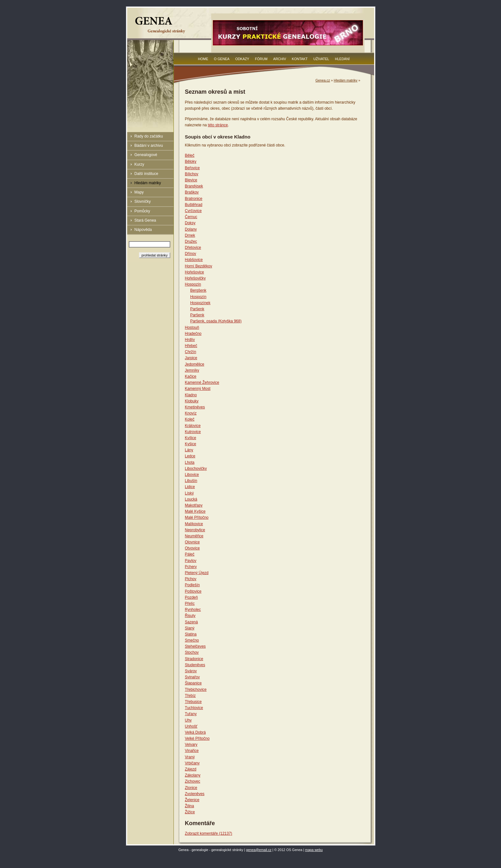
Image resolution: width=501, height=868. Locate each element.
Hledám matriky (148, 183)
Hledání (342, 59)
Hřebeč (191, 346)
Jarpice (191, 358)
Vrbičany (192, 763)
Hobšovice (194, 260)
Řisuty (190, 616)
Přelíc (190, 604)
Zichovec (193, 781)
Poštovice (193, 591)
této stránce (218, 125)
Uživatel (321, 59)
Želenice (192, 800)
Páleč (190, 554)
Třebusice (193, 702)
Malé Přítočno (197, 517)
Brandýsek (194, 186)
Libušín (191, 481)
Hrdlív (190, 340)
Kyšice (191, 444)
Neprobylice (195, 530)
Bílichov (192, 174)
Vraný (190, 757)
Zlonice (191, 788)
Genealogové (146, 155)
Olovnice (193, 542)
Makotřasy (194, 505)
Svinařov (193, 677)
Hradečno (193, 334)
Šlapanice (193, 683)
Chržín (191, 352)
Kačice (191, 376)
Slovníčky (143, 201)
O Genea (222, 59)
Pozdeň (192, 597)
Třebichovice (196, 690)
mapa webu (314, 850)
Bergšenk (198, 290)
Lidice (190, 487)
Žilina (190, 806)
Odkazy (242, 59)
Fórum (261, 59)
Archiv (280, 59)
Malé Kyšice (195, 511)
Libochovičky (196, 469)
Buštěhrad (194, 205)
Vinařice (192, 751)
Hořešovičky (195, 278)
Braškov (192, 192)
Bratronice (194, 199)
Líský (189, 493)
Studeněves (195, 665)
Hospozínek (200, 303)
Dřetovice (193, 248)
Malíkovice (194, 524)
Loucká (191, 499)
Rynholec (193, 610)
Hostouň (192, 327)
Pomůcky (142, 211)
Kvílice (191, 438)
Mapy (139, 192)
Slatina (191, 634)
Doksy (190, 223)
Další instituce (146, 174)
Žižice (190, 812)
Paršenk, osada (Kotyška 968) (216, 321)
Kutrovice (193, 432)
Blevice (191, 180)
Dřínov (191, 254)
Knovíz (191, 413)
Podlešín (193, 585)
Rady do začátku (149, 136)
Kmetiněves (195, 407)
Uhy (188, 720)
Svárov (191, 671)
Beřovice (193, 168)
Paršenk (197, 309)
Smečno (192, 640)
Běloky (191, 162)
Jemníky (192, 370)
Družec (191, 241)
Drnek (190, 235)
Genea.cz (323, 80)
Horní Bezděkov (199, 266)
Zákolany (193, 775)
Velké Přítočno (197, 738)
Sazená (192, 622)
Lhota (190, 462)
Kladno (191, 395)
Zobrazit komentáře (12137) (209, 833)
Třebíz (190, 696)
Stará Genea (145, 220)
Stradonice (194, 659)
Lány (189, 450)
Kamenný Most (198, 389)
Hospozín (193, 284)
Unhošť (191, 726)
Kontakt (300, 59)
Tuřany (191, 714)
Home (203, 59)
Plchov (191, 579)
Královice (193, 426)
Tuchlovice (194, 708)
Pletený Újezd (197, 573)
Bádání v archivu (149, 146)
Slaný (190, 628)
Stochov (192, 652)
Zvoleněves (195, 794)
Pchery (191, 567)
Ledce (190, 456)
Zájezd (191, 769)
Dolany (191, 229)
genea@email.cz (259, 850)
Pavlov (191, 561)
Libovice (192, 475)
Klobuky (192, 401)
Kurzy (139, 164)
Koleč (190, 419)
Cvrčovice (193, 211)
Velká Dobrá (195, 732)
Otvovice (193, 548)
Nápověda (143, 230)
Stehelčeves (195, 646)
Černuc (191, 217)
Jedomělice (195, 364)
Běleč (190, 155)
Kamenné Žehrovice (202, 383)
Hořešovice (195, 272)
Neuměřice (194, 536)
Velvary (191, 745)
